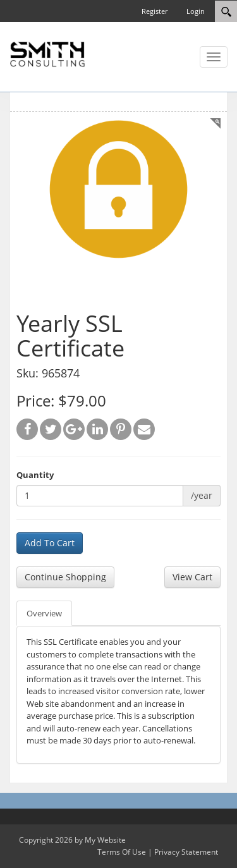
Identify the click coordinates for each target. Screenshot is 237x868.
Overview (44, 613)
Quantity (35, 475)
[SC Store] (47, 53)
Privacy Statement (186, 852)
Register (155, 11)
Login (196, 11)
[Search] (226, 11)
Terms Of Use (122, 852)
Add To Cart (50, 543)
